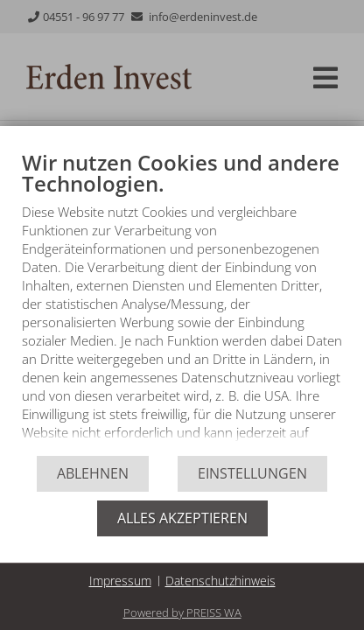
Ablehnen (93, 473)
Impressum (120, 581)
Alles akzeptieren (182, 518)
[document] (182, 302)
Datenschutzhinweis (220, 581)
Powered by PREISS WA (182, 612)
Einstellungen (252, 473)
